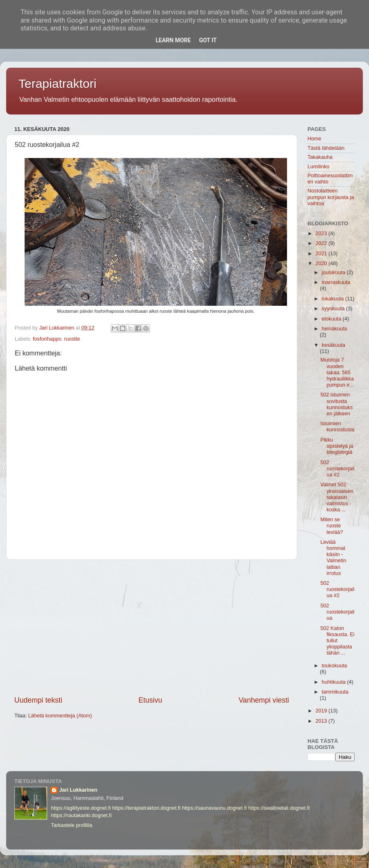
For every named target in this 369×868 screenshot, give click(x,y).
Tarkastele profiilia (72, 825)
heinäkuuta (335, 329)
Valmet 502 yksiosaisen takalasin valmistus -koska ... (337, 497)
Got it (208, 40)
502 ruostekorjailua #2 (337, 469)
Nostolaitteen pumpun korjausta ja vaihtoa (331, 197)
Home (314, 139)
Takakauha (320, 157)
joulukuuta (334, 273)
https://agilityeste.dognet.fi (81, 808)
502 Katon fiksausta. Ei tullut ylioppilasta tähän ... (337, 641)
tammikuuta (335, 692)
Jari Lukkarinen (78, 790)
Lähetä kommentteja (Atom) (60, 716)
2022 (322, 243)
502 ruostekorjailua (337, 612)
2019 (322, 711)
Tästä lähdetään (326, 148)
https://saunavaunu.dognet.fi (214, 808)
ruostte (72, 339)
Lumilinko (318, 167)
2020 (322, 263)
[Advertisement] (152, 628)
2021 (322, 254)
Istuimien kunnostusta (337, 427)
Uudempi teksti (38, 700)
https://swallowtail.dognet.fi (279, 808)
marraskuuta (336, 282)
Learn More (173, 40)
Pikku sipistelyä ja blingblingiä (337, 446)
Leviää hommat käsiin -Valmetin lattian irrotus (333, 558)
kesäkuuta (334, 345)
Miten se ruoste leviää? (331, 526)
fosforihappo (47, 339)
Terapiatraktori (57, 84)
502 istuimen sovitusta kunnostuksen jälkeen (336, 404)
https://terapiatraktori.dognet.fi (147, 808)
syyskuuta (334, 309)
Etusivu (150, 700)
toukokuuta (335, 666)
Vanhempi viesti (264, 700)
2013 (322, 721)
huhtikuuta (335, 682)
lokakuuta (334, 299)
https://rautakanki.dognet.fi (81, 815)
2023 (322, 234)
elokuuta (332, 319)
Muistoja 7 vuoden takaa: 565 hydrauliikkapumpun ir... (337, 372)
